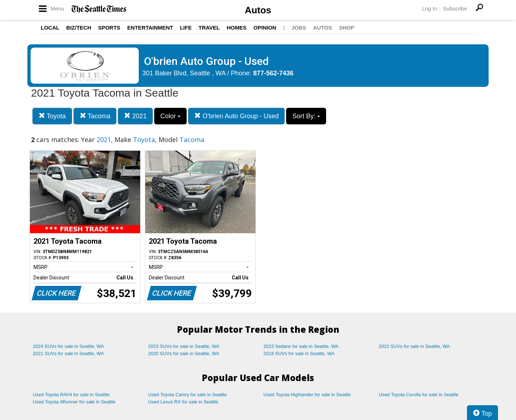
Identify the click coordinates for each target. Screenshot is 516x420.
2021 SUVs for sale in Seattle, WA (68, 353)
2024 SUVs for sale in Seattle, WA (68, 346)
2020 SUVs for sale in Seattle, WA (184, 353)
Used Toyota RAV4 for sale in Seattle (71, 395)
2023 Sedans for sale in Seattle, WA (301, 346)
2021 (135, 116)
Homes (237, 28)
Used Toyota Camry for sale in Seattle (187, 395)
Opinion (265, 28)
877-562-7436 (273, 73)
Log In (430, 8)
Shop (346, 28)
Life (186, 28)
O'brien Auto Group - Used (237, 116)
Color (170, 116)
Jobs (299, 28)
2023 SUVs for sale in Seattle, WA (184, 346)
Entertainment (150, 28)
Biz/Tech (79, 28)
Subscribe (455, 8)
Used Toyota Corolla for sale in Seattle (419, 395)
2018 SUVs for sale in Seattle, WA (299, 353)
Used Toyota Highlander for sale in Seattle (307, 395)
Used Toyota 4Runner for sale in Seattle (74, 402)
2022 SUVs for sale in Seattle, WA (414, 346)
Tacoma (95, 116)
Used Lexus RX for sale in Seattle (183, 402)
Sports (109, 28)
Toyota (52, 116)
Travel (209, 28)
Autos (258, 10)
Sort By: (306, 116)
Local (50, 28)
